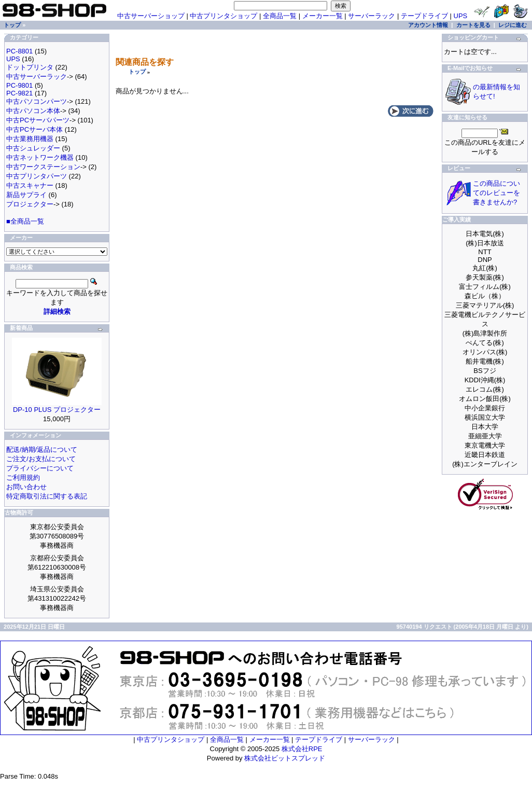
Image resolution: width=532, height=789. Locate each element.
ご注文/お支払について (41, 459)
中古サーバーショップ (151, 16)
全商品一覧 (280, 16)
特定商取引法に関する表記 (47, 496)
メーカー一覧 (323, 16)
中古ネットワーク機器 (40, 157)
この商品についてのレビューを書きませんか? (496, 193)
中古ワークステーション (43, 167)
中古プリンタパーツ (37, 176)
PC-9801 (19, 85)
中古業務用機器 (30, 139)
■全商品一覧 (25, 221)
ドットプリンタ (30, 67)
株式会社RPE (302, 749)
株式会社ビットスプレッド (285, 758)
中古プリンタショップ (223, 16)
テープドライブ (424, 16)
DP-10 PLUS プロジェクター (57, 410)
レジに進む (513, 25)
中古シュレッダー (33, 148)
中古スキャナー (30, 185)
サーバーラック (372, 16)
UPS (461, 16)
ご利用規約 (23, 477)
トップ (137, 72)
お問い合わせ (26, 487)
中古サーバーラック (37, 77)
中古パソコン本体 (33, 111)
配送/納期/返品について (42, 449)
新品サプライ (26, 195)
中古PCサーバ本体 (34, 129)
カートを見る (473, 25)
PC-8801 (19, 51)
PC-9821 (19, 93)
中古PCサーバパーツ (38, 120)
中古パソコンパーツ (37, 101)
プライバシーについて (40, 468)
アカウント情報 (428, 25)
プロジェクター (30, 204)
